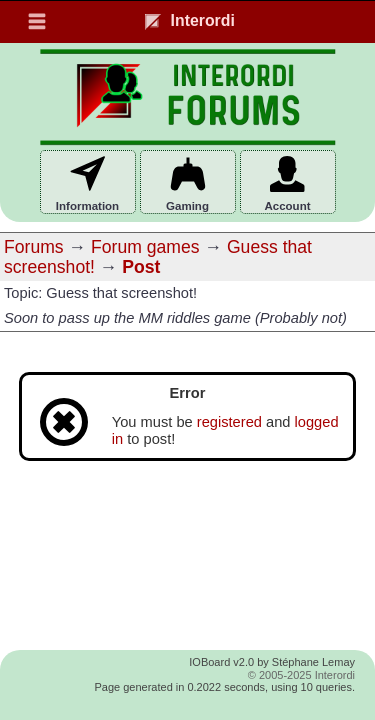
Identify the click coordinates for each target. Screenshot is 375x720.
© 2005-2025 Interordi (301, 675)
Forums (34, 247)
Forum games (145, 247)
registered (229, 422)
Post (141, 267)
